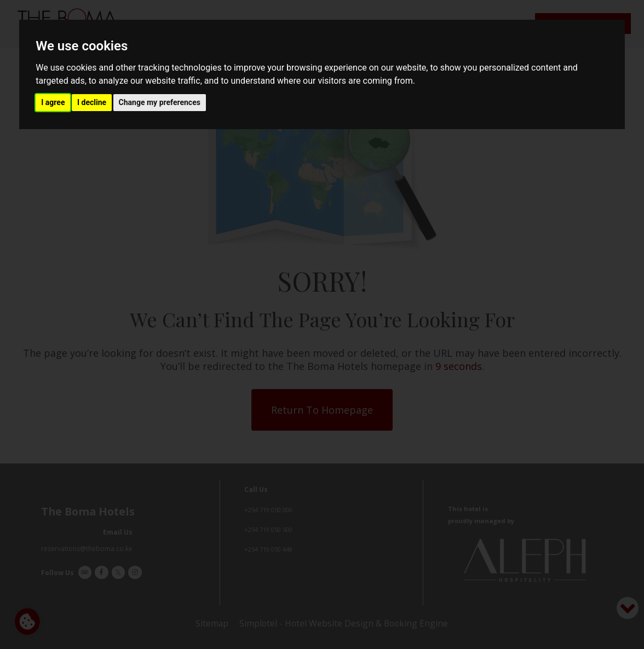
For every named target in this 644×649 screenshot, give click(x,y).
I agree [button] (53, 102)
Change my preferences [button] (160, 102)
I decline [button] (92, 102)
